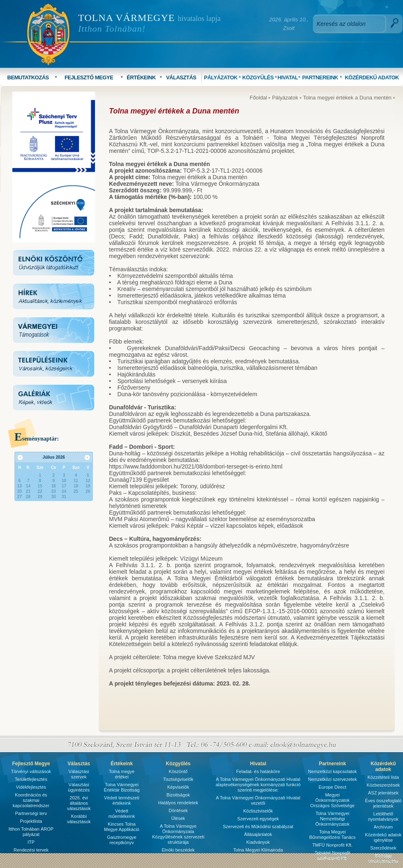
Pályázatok (285, 98)
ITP (31, 842)
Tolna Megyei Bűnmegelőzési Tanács (332, 835)
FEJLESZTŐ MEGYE (89, 77)
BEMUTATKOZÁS (28, 77)
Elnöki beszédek (178, 850)
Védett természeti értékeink (122, 800)
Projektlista (31, 821)
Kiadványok (258, 842)
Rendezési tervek (31, 850)
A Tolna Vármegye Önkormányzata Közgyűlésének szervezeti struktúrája (178, 834)
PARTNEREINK (320, 77)
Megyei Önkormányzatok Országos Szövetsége (333, 800)
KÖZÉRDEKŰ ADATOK (372, 77)
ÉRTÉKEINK (141, 77)
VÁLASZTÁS (181, 77)
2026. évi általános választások (79, 803)
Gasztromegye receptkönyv (122, 840)
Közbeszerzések (383, 785)
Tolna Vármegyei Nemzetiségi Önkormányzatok (332, 819)
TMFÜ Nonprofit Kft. (333, 845)
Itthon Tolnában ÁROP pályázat (31, 832)
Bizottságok (178, 795)
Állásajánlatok (258, 834)
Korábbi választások (79, 819)
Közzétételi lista (383, 777)
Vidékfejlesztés (31, 787)
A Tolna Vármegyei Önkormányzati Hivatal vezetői (258, 800)
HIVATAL (288, 77)
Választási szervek (79, 774)
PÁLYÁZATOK (221, 77)
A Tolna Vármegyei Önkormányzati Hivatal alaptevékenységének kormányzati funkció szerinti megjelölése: (258, 785)
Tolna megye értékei (122, 774)
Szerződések (383, 848)
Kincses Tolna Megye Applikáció (122, 827)
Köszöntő (178, 771)
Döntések (178, 810)
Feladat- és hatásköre (258, 771)
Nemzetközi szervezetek (332, 779)
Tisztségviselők (178, 779)
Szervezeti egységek (258, 819)
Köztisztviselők (258, 811)
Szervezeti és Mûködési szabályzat (258, 826)
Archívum (383, 827)
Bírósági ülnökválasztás (383, 858)
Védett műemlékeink (122, 814)
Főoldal (258, 98)
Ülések (178, 818)
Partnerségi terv (31, 813)
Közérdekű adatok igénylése (383, 837)
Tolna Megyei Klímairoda (258, 850)
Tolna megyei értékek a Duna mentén (347, 98)
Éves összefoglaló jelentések (383, 803)
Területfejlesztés (31, 779)
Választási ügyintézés (79, 787)
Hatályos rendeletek (178, 803)
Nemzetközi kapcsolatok (332, 771)
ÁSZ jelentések (383, 793)
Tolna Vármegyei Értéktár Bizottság (122, 787)
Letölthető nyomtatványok (383, 816)
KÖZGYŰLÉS (258, 77)
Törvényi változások (31, 771)
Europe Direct (332, 787)
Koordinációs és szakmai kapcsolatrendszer (31, 800)
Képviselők (178, 787)
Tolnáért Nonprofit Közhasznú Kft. (332, 855)
